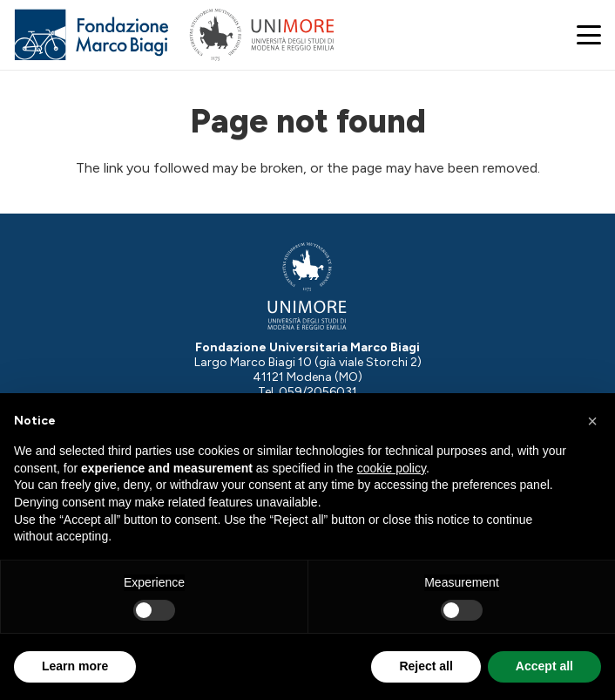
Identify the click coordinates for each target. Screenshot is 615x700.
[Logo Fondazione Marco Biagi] (92, 35)
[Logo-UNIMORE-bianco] (307, 286)
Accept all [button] (544, 666)
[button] (589, 35)
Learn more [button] (75, 666)
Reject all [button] (426, 666)
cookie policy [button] (392, 468)
